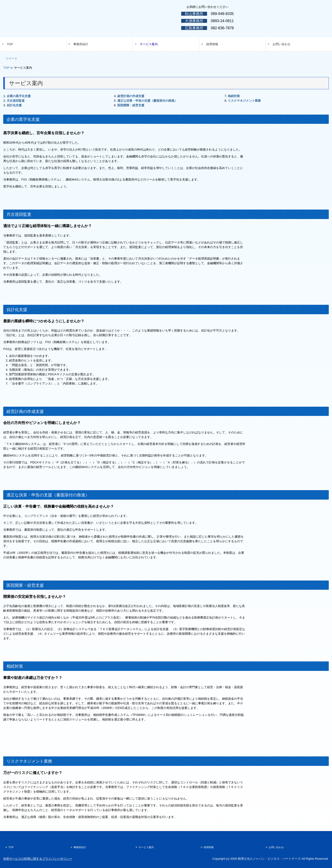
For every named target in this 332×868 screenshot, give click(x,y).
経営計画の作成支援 (131, 96)
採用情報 (212, 44)
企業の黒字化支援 (19, 96)
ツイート (12, 58)
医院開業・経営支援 (131, 105)
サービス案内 (149, 44)
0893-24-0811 (222, 21)
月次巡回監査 (16, 101)
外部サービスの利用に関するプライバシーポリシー (38, 859)
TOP (10, 44)
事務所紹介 (81, 44)
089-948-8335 (222, 14)
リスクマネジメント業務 (244, 101)
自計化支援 (14, 105)
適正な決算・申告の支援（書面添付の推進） (147, 101)
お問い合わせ (282, 44)
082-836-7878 (222, 28)
